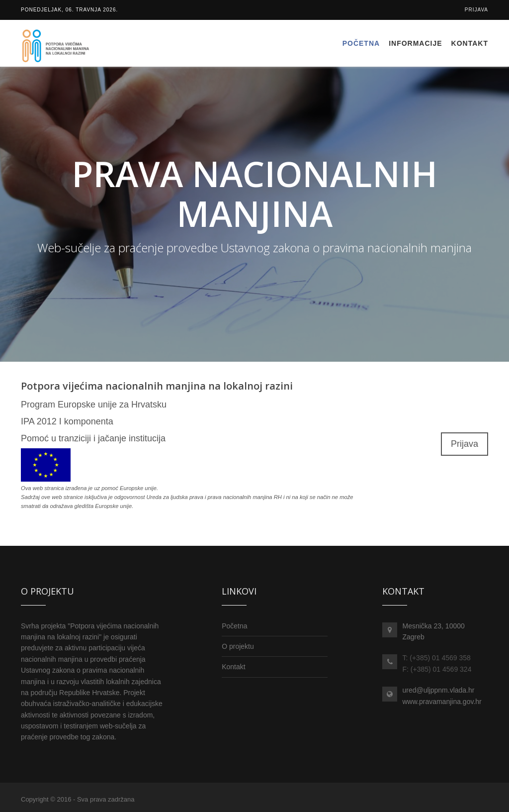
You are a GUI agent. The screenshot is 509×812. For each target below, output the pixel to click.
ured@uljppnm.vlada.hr (438, 690)
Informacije (415, 43)
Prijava (476, 10)
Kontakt (470, 43)
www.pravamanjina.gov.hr (442, 702)
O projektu (238, 646)
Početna (361, 43)
